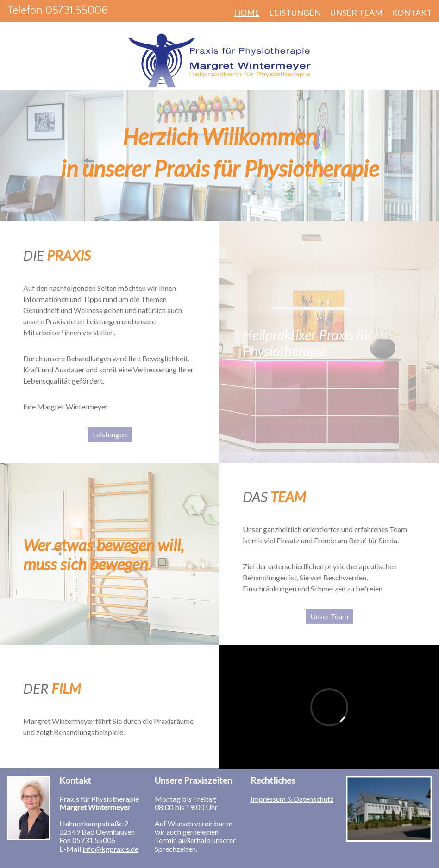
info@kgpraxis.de (110, 849)
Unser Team (356, 13)
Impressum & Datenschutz (292, 799)
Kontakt (412, 13)
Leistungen (295, 13)
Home (247, 13)
